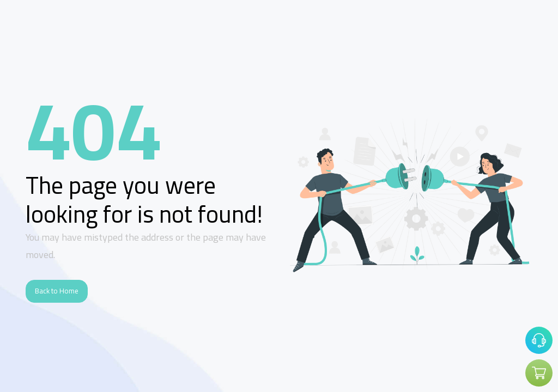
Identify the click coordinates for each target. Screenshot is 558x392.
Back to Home (57, 291)
